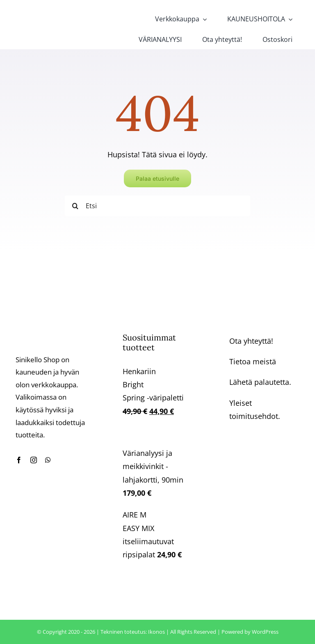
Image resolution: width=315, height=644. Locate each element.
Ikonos (156, 632)
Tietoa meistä (253, 361)
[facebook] (19, 460)
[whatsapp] (48, 460)
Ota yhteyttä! (251, 341)
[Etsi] (157, 206)
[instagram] (34, 460)
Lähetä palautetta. (260, 382)
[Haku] (75, 206)
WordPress (265, 632)
